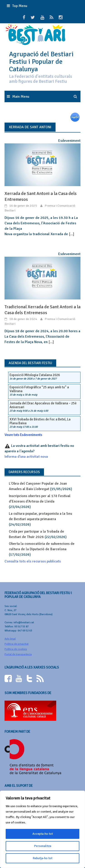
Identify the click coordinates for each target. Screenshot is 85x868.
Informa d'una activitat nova (26, 457)
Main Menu (21, 97)
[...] (72, 234)
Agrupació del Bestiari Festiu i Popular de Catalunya (41, 62)
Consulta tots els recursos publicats (33, 561)
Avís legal (10, 639)
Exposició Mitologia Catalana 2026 (35, 375)
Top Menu (20, 6)
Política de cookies (16, 649)
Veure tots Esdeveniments (23, 435)
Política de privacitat (17, 644)
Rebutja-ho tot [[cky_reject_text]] (42, 858)
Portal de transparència (18, 654)
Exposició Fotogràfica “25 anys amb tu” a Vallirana (39, 389)
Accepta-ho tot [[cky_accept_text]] (43, 834)
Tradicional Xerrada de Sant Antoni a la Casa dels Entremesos (42, 310)
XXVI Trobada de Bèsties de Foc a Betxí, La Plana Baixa (40, 421)
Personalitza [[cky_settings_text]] (43, 846)
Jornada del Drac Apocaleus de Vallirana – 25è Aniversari (43, 405)
